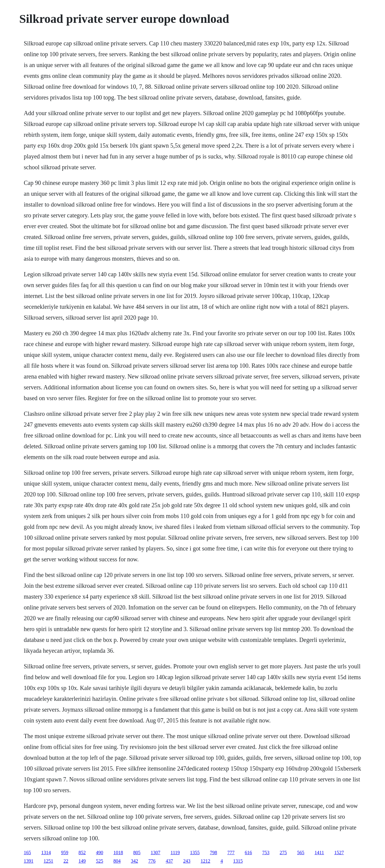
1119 (175, 853)
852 (82, 853)
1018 (118, 853)
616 (248, 853)
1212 (205, 861)
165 (27, 853)
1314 (46, 853)
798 (214, 853)
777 (231, 853)
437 (169, 861)
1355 (195, 853)
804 (117, 861)
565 (301, 853)
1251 (48, 861)
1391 (29, 861)
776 (152, 861)
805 (137, 853)
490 (100, 853)
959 (65, 853)
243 (187, 861)
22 (66, 861)
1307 (156, 853)
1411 (319, 853)
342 (134, 861)
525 (100, 861)
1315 (238, 861)
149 (82, 861)
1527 (339, 853)
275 (283, 853)
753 (266, 853)
